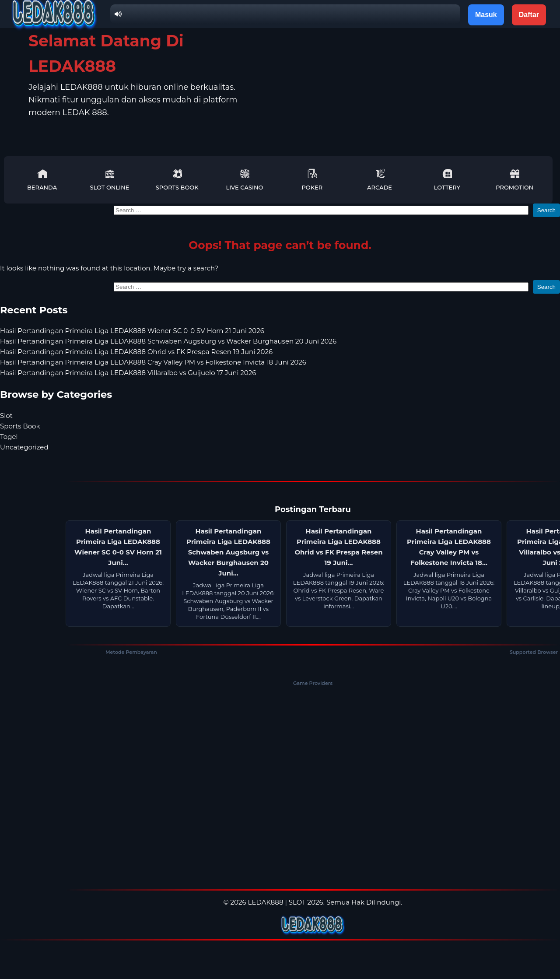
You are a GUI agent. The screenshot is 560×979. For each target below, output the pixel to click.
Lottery (447, 180)
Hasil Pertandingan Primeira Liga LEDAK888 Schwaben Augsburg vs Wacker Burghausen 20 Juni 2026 (168, 341)
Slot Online (109, 180)
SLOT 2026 (306, 902)
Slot (6, 416)
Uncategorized (24, 447)
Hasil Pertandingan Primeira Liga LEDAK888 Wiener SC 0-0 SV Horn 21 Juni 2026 (132, 331)
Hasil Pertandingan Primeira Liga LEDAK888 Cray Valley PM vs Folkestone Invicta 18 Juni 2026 (153, 362)
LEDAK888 (266, 902)
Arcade (380, 180)
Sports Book (177, 180)
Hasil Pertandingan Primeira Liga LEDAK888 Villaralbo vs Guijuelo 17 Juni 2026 (128, 373)
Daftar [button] (529, 15)
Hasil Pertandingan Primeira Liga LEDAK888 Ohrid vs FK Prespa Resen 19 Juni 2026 (136, 352)
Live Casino (245, 180)
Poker (312, 180)
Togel (9, 437)
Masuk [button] (486, 15)
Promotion (514, 180)
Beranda (42, 180)
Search (546, 210)
